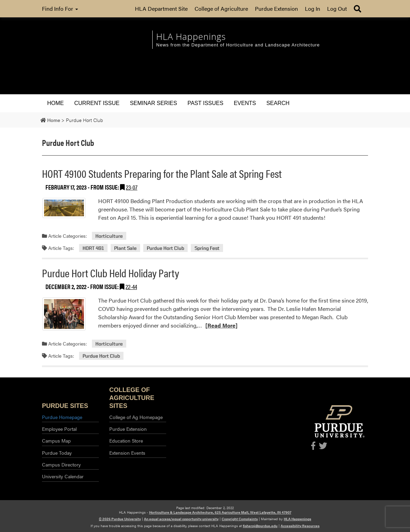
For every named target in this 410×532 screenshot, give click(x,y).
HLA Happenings (297, 519)
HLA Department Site (161, 8)
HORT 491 (93, 248)
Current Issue (97, 103)
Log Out (337, 8)
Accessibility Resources (300, 526)
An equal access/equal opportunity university (181, 519)
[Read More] (221, 325)
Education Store (126, 441)
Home (55, 103)
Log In (313, 8)
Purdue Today (57, 453)
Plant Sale (125, 248)
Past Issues (205, 103)
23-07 (132, 187)
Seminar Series (153, 103)
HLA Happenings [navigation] (191, 36)
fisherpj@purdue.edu (260, 526)
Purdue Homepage (62, 417)
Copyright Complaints (240, 519)
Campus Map (56, 441)
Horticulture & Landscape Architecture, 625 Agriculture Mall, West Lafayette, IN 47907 (220, 512)
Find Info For (60, 8)
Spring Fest (207, 248)
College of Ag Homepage (136, 417)
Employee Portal (59, 429)
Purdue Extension (276, 8)
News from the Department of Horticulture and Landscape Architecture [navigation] (238, 45)
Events (245, 103)
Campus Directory (61, 464)
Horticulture (109, 236)
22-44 (131, 286)
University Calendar (63, 476)
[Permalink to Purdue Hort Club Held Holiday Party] (64, 314)
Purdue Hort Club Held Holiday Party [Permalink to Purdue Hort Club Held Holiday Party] (110, 273)
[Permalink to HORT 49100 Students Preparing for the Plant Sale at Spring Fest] (64, 208)
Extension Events (127, 453)
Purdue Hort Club (165, 248)
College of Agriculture (221, 8)
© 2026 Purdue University (120, 519)
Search (278, 103)
